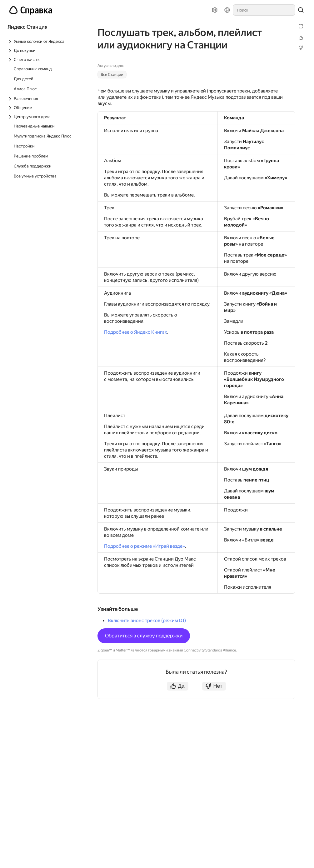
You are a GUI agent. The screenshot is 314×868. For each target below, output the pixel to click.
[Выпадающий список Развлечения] (43, 99)
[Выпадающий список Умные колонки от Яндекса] (43, 41)
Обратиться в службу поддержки (144, 636)
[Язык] (227, 10)
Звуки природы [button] (121, 469)
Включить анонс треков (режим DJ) (147, 621)
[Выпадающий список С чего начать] (43, 60)
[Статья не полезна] (301, 48)
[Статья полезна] (301, 38)
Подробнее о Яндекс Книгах (136, 332)
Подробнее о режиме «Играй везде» (145, 546)
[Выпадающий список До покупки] (43, 50)
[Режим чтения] (301, 26)
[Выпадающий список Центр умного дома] (43, 117)
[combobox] (264, 10)
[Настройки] (215, 10)
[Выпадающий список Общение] (43, 108)
